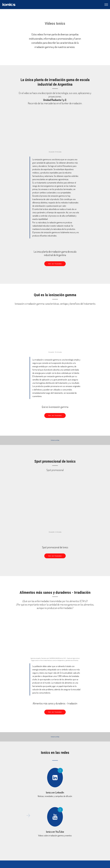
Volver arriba (55, 440)
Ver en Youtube (55, 264)
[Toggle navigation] (106, 5)
